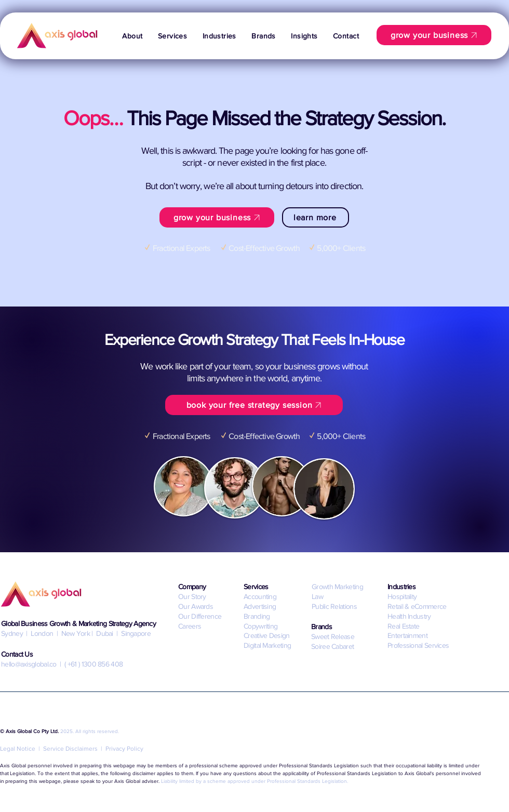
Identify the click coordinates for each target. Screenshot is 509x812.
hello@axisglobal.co (29, 664)
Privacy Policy (124, 749)
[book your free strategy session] (254, 405)
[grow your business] (434, 35)
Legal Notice (18, 749)
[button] (172, 36)
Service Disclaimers (70, 749)
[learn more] (316, 217)
